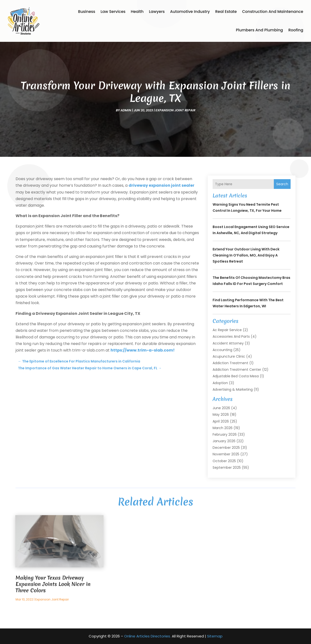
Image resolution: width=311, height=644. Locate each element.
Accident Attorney (228, 343)
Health (137, 12)
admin (126, 110)
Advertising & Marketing (233, 389)
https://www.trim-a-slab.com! (143, 350)
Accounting (222, 350)
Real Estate (226, 12)
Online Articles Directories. (147, 636)
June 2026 (221, 408)
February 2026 (225, 434)
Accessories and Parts (231, 336)
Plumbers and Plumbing (259, 30)
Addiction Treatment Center (237, 370)
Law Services (113, 12)
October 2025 (224, 461)
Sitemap (215, 636)
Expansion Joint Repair (175, 110)
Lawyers (157, 12)
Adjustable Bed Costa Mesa (236, 376)
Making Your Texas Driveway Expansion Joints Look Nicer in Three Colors (53, 584)
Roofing (296, 30)
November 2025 (226, 454)
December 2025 (226, 448)
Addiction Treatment (230, 363)
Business (87, 12)
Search (282, 184)
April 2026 (221, 421)
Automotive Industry (190, 12)
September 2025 (227, 468)
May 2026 (221, 415)
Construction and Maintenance (273, 12)
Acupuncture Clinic (229, 356)
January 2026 (224, 441)
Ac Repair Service (227, 330)
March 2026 (223, 428)
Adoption (220, 383)
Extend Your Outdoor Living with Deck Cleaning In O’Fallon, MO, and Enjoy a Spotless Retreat (246, 255)
